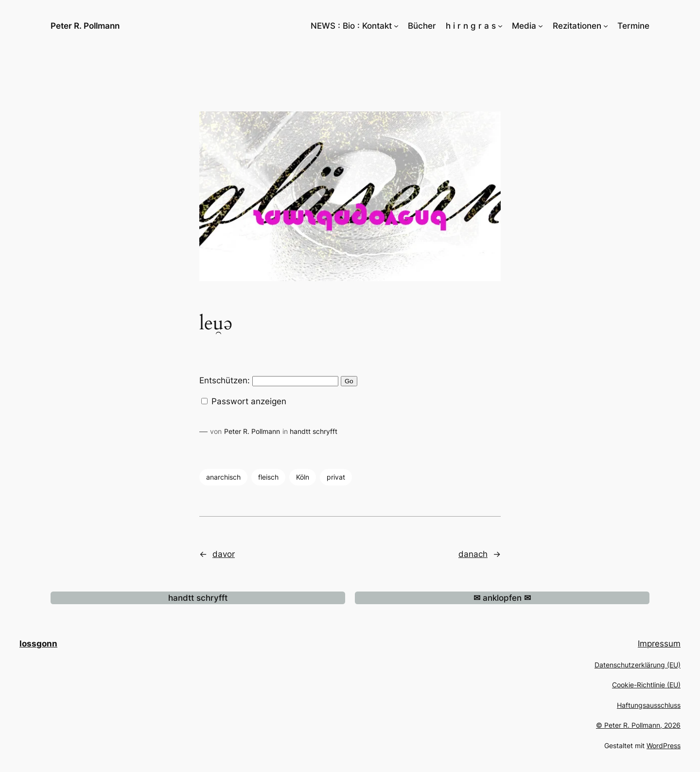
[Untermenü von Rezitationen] (606, 26)
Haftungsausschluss (649, 705)
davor (224, 554)
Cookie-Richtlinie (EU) (646, 685)
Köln (303, 477)
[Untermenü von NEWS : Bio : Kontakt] (396, 26)
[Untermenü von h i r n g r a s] (500, 26)
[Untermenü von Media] (541, 26)
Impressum (659, 644)
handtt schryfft (314, 431)
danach (473, 554)
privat (336, 477)
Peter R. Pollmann (85, 26)
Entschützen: (269, 380)
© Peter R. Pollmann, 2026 (638, 725)
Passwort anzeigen (248, 401)
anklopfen (502, 598)
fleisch (268, 477)
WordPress (664, 745)
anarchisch (223, 477)
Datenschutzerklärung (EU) (638, 665)
